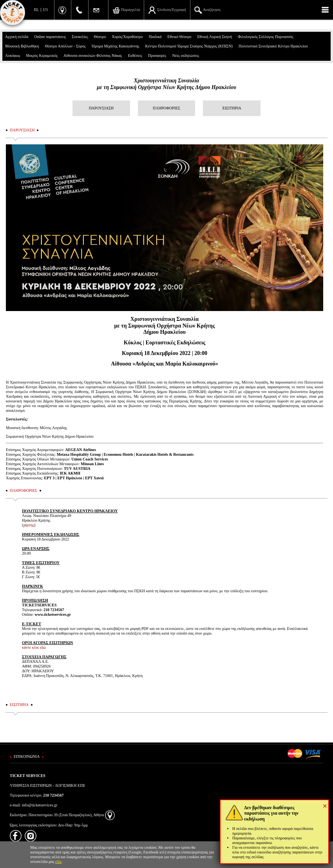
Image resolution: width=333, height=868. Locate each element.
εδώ (58, 862)
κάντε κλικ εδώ (34, 647)
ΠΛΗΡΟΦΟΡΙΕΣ (166, 108)
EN (45, 10)
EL (36, 10)
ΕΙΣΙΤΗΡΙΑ (232, 108)
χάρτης (29, 525)
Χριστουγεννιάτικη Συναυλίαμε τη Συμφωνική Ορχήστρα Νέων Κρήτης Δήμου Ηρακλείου (166, 84)
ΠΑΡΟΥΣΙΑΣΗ (101, 108)
